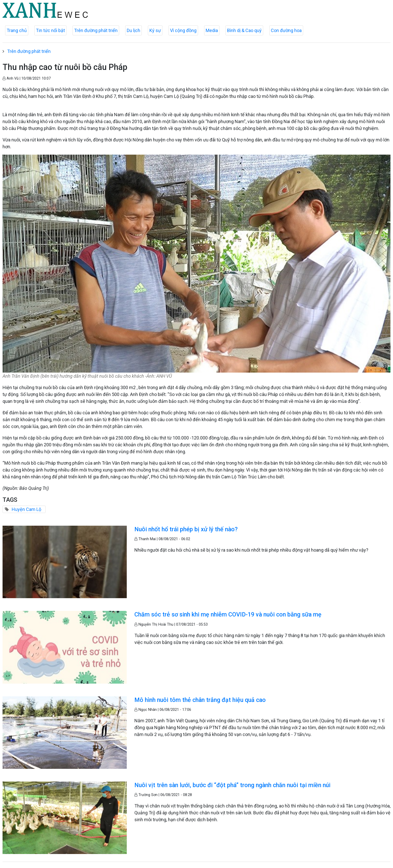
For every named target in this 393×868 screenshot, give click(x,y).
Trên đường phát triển (96, 30)
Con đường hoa (286, 30)
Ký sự (155, 30)
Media (212, 30)
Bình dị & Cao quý (244, 30)
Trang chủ (17, 30)
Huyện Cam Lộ (26, 509)
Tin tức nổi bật (50, 30)
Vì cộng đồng (183, 30)
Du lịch (134, 30)
